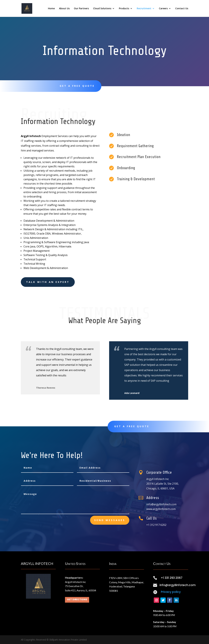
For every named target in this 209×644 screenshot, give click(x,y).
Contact (166, 86)
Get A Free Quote (77, 86)
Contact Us (182, 9)
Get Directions (77, 599)
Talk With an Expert (48, 282)
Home (51, 9)
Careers (163, 9)
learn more (125, 86)
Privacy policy (171, 592)
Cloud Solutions (102, 9)
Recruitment (144, 9)
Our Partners (81, 9)
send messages (110, 520)
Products (124, 9)
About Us (64, 9)
